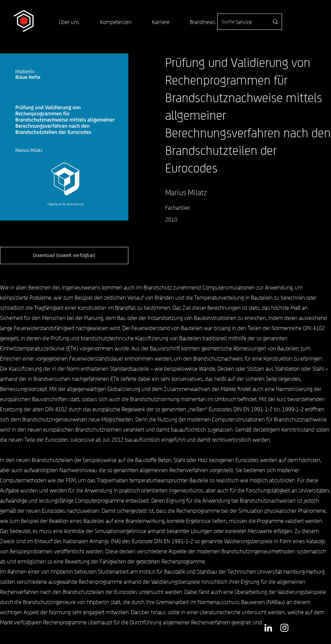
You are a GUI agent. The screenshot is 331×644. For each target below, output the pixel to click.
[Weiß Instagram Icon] (284, 628)
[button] (64, 256)
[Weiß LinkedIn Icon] (268, 628)
